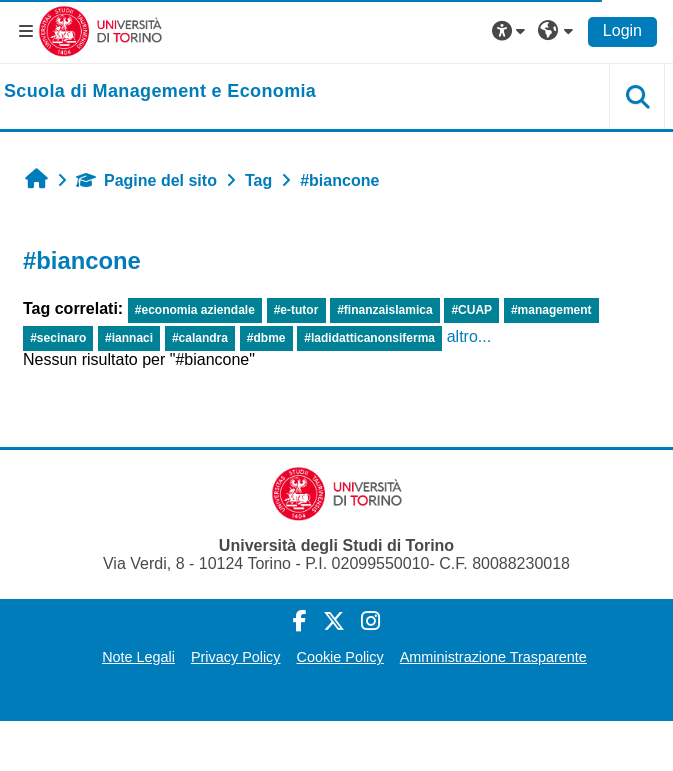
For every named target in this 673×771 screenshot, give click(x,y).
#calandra (200, 338)
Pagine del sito (146, 180)
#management (551, 310)
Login (622, 30)
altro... (469, 336)
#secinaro (58, 338)
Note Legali (138, 657)
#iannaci (129, 338)
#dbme (266, 338)
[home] (160, 92)
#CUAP (471, 310)
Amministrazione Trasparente (493, 657)
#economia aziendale (195, 310)
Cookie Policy (340, 657)
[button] (511, 31)
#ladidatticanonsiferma (369, 338)
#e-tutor (296, 310)
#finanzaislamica (384, 310)
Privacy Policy (236, 657)
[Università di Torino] (100, 30)
